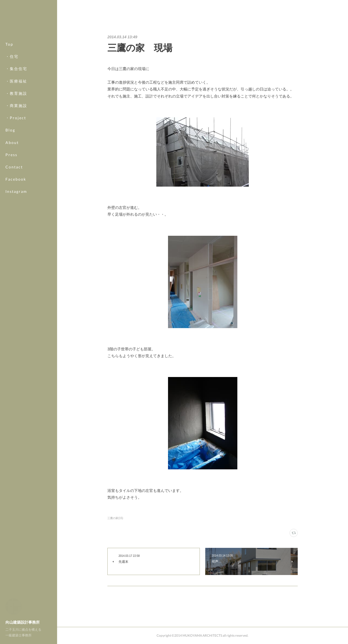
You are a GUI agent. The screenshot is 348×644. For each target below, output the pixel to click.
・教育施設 (16, 93)
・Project (16, 118)
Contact (14, 167)
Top (9, 44)
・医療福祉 (16, 81)
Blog (10, 130)
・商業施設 (16, 106)
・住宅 (12, 56)
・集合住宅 (16, 69)
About (12, 142)
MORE (12, 179)
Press (11, 155)
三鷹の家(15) (115, 518)
